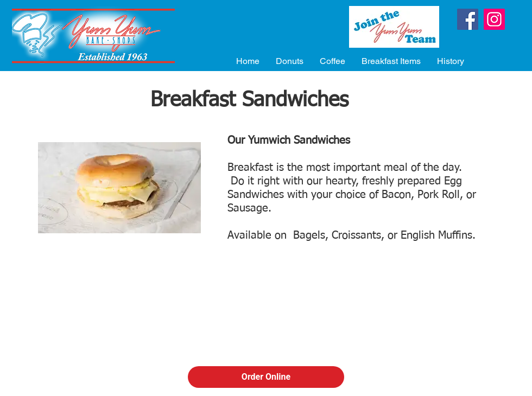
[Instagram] (494, 19)
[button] (290, 61)
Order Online (266, 377)
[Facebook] (468, 19)
